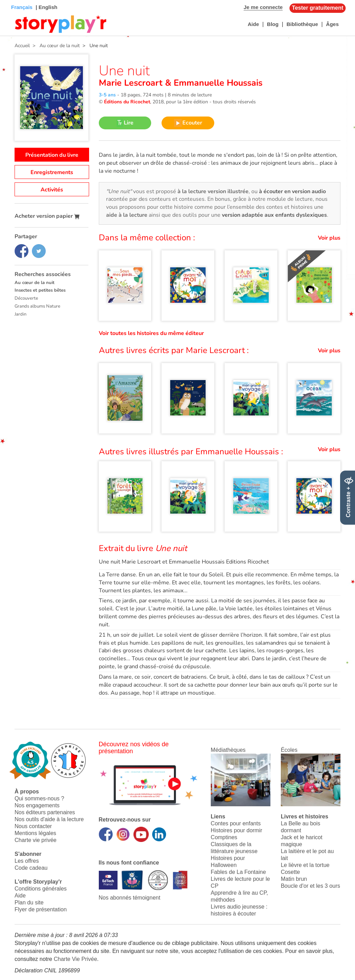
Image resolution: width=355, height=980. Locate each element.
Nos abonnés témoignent (130, 898)
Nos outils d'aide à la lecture (49, 819)
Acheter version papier (47, 216)
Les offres (27, 861)
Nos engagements (37, 805)
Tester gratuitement (318, 8)
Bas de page (14, 0)
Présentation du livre (52, 155)
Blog (273, 24)
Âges (332, 24)
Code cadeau (31, 868)
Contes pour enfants (236, 823)
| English (46, 7)
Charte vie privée (36, 840)
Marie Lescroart (132, 83)
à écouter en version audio (292, 191)
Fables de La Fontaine (238, 872)
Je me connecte (263, 7)
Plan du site (29, 902)
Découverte (26, 298)
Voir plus (329, 238)
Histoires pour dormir (236, 830)
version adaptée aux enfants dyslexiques (274, 215)
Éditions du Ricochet (127, 102)
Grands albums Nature (37, 306)
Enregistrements (52, 172)
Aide (253, 24)
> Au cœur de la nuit (55, 46)
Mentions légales (35, 833)
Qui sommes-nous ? (39, 798)
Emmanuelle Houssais (217, 83)
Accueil (22, 46)
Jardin (20, 314)
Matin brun (294, 879)
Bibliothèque (302, 24)
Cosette (290, 872)
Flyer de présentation (41, 909)
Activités (52, 190)
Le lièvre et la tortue (305, 865)
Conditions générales (41, 889)
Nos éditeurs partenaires (45, 812)
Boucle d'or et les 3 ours (310, 886)
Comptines (224, 837)
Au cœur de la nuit (34, 283)
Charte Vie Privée (75, 959)
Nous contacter (33, 826)
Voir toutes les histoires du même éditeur (151, 333)
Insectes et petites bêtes (40, 290)
